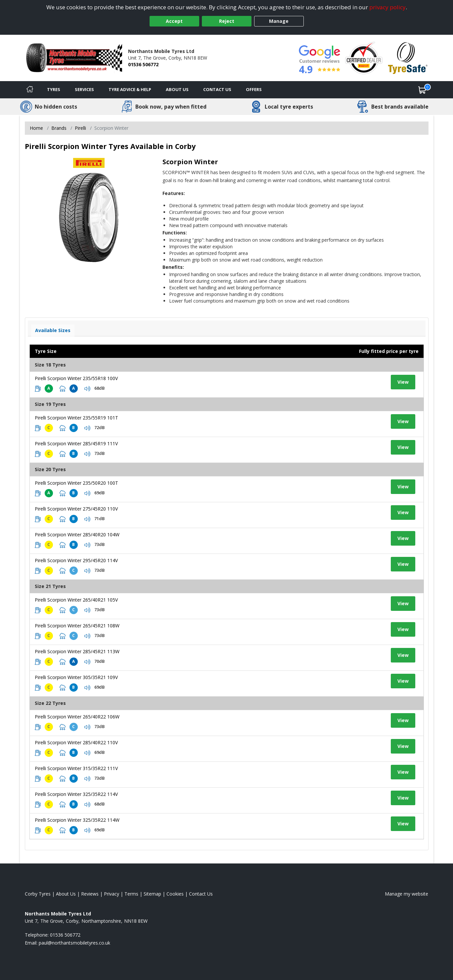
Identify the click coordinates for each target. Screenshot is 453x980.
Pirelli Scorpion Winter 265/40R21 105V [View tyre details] (76, 600)
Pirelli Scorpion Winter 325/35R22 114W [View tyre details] (77, 820)
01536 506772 (143, 64)
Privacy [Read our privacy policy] (112, 894)
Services (84, 89)
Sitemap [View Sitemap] (152, 894)
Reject (227, 21)
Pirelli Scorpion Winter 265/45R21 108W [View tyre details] (77, 626)
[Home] (30, 90)
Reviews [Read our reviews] (90, 894)
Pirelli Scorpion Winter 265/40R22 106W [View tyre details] (77, 717)
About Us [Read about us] (66, 894)
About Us (177, 89)
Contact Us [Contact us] (217, 89)
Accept (174, 21)
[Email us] (74, 943)
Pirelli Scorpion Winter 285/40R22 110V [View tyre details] (76, 742)
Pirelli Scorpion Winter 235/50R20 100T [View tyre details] (76, 483)
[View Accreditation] (364, 57)
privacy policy (387, 7)
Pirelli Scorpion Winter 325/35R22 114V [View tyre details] (76, 794)
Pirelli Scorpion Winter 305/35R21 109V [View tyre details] (76, 677)
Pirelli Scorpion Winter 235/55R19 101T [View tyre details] (76, 418)
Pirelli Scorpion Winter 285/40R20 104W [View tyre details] (77, 535)
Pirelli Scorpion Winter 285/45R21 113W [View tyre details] (77, 651)
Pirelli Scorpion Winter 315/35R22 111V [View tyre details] (76, 768)
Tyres (54, 89)
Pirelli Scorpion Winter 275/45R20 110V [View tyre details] (76, 509)
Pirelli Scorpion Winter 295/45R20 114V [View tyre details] (76, 560)
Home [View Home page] (36, 128)
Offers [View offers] (254, 89)
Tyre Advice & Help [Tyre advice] (130, 89)
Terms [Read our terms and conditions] (131, 894)
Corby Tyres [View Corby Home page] (38, 894)
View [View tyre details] (403, 382)
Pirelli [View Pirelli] (80, 128)
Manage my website (407, 894)
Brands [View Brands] (59, 128)
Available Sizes (53, 330)
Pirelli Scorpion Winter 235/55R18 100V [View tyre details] (76, 378)
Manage (279, 21)
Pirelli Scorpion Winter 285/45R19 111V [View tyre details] (76, 443)
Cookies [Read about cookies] (175, 894)
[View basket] (422, 90)
